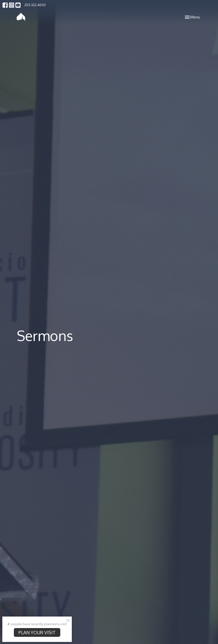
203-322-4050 (35, 5)
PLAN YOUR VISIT (37, 632)
